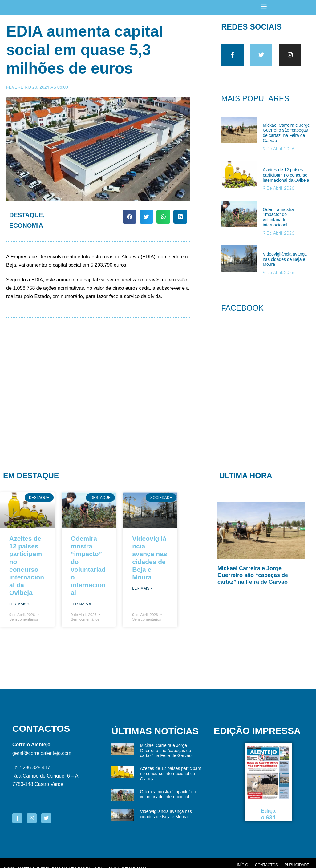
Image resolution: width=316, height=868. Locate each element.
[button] (130, 217)
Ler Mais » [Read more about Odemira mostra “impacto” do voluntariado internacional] (81, 606)
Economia (26, 226)
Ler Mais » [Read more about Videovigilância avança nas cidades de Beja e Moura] (142, 591)
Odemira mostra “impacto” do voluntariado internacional (278, 219)
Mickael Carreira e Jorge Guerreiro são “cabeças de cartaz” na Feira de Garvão (286, 135)
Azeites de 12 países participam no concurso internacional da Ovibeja (286, 177)
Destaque (26, 215)
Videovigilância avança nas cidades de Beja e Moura (285, 261)
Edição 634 (268, 817)
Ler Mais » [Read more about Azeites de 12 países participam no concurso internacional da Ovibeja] (19, 606)
